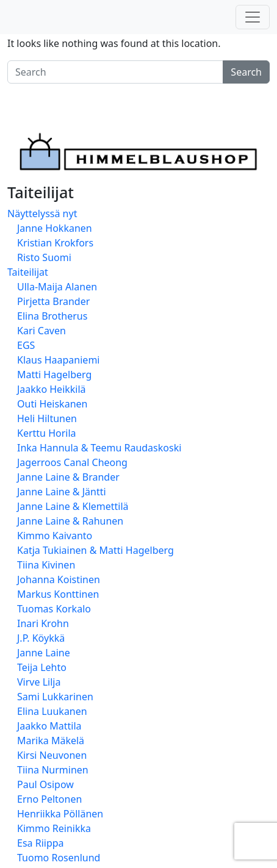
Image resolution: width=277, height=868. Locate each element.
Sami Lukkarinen (55, 697)
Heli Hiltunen (47, 418)
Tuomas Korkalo (54, 609)
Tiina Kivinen (46, 565)
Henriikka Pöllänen (60, 814)
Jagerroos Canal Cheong (72, 462)
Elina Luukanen (52, 711)
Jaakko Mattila (49, 726)
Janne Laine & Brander (68, 477)
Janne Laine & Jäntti (62, 492)
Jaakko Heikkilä (52, 389)
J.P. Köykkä (41, 638)
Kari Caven (41, 331)
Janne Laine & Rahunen (70, 521)
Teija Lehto (42, 667)
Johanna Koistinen (59, 579)
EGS (26, 345)
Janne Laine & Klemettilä (73, 506)
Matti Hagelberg (54, 375)
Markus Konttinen (58, 594)
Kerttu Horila (47, 433)
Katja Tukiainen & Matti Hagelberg (95, 550)
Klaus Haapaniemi (58, 360)
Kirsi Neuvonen (52, 755)
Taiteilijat (28, 272)
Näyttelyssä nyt (42, 213)
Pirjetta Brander (53, 301)
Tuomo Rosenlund (59, 858)
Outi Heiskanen (52, 404)
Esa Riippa (41, 843)
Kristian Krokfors (55, 243)
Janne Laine (44, 653)
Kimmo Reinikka (54, 828)
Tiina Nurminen (53, 770)
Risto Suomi (44, 257)
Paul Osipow (45, 784)
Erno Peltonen (49, 799)
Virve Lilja (39, 682)
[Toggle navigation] (253, 17)
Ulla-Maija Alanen (57, 287)
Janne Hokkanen (55, 228)
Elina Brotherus (52, 316)
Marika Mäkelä (51, 741)
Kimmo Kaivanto (55, 536)
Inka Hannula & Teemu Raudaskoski (99, 448)
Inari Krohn (43, 623)
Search (246, 72)
